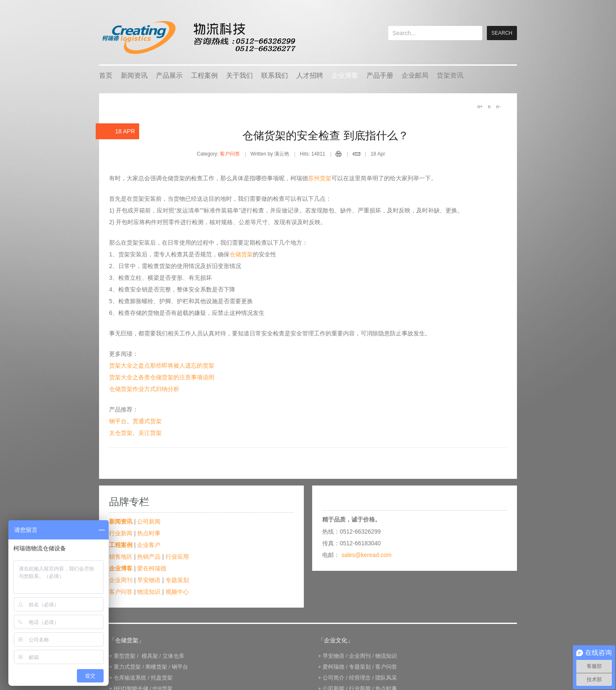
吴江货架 (150, 433)
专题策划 (177, 580)
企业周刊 (121, 580)
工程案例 (204, 75)
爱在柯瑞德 (152, 568)
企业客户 (149, 545)
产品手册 (380, 75)
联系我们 (275, 75)
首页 (106, 75)
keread (198, 37)
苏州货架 (320, 178)
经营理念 (360, 678)
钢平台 (118, 421)
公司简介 (333, 678)
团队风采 (386, 678)
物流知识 (149, 592)
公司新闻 (149, 521)
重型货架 (125, 656)
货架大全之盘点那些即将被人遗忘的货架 (162, 365)
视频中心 (177, 592)
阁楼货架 (156, 667)
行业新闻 (121, 533)
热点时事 (149, 533)
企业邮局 (415, 75)
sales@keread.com (367, 555)
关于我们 (239, 75)
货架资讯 (450, 75)
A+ (480, 107)
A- (498, 107)
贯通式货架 (147, 421)
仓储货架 (241, 254)
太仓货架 (121, 433)
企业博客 (345, 75)
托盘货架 (162, 678)
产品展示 (169, 75)
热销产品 (149, 557)
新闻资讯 (134, 75)
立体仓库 (173, 656)
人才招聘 (310, 75)
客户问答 (230, 154)
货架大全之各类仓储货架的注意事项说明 (162, 377)
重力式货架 (127, 667)
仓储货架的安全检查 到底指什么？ (325, 135)
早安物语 (149, 580)
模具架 (150, 656)
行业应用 (177, 557)
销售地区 (121, 557)
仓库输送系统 (130, 678)
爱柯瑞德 (333, 667)
